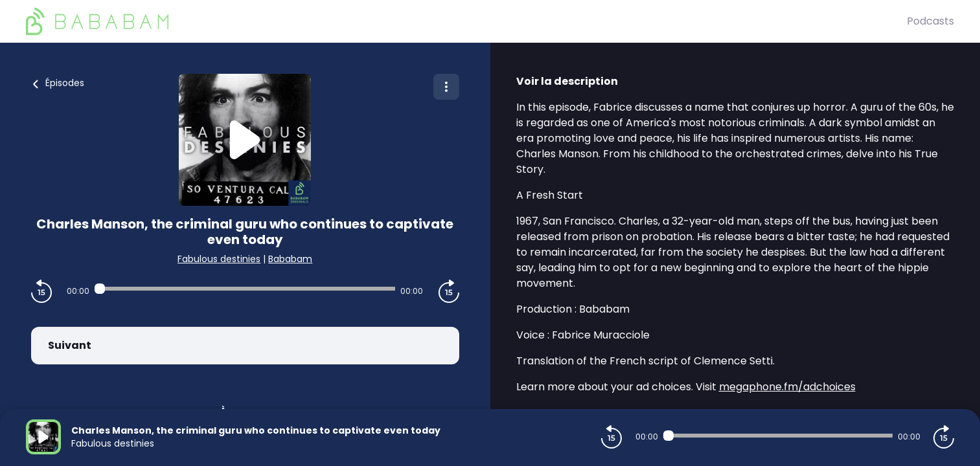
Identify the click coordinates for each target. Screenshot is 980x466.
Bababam (290, 259)
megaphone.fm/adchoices (787, 387)
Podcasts (930, 21)
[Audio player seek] (245, 289)
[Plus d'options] (446, 87)
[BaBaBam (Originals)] (466, 21)
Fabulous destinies (219, 259)
